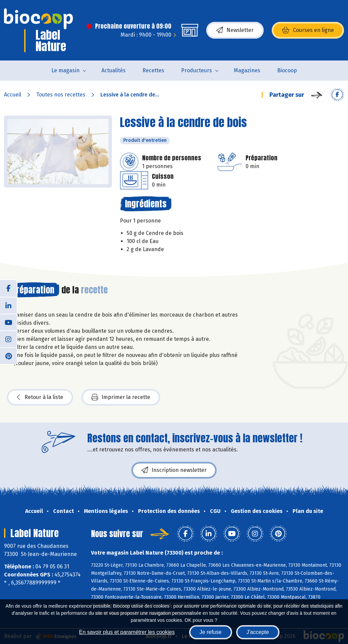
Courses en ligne (308, 30)
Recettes (153, 70)
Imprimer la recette (121, 397)
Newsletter (235, 30)
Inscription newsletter (174, 470)
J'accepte (258, 632)
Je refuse (211, 632)
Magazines (247, 70)
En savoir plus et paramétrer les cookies (127, 632)
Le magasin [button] (66, 70)
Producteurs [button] (197, 70)
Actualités (114, 70)
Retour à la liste (40, 397)
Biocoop (287, 70)
